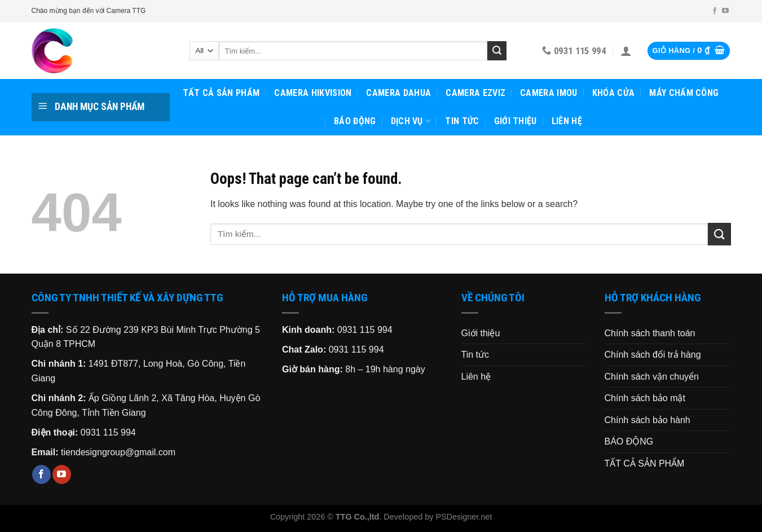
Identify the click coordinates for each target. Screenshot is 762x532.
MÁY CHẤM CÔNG (684, 93)
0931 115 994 (108, 432)
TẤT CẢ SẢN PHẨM (221, 93)
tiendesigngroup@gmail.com (118, 452)
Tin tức (462, 121)
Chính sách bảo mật (645, 398)
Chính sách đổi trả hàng (653, 355)
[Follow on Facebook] (715, 11)
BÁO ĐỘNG (355, 121)
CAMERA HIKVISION (313, 93)
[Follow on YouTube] (725, 11)
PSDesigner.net (464, 517)
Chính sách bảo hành (648, 420)
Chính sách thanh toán (650, 333)
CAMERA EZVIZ (475, 93)
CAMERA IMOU (549, 93)
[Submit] (497, 51)
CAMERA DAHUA (398, 93)
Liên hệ (567, 121)
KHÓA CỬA (614, 93)
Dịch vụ (411, 121)
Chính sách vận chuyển (652, 377)
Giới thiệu (516, 121)
